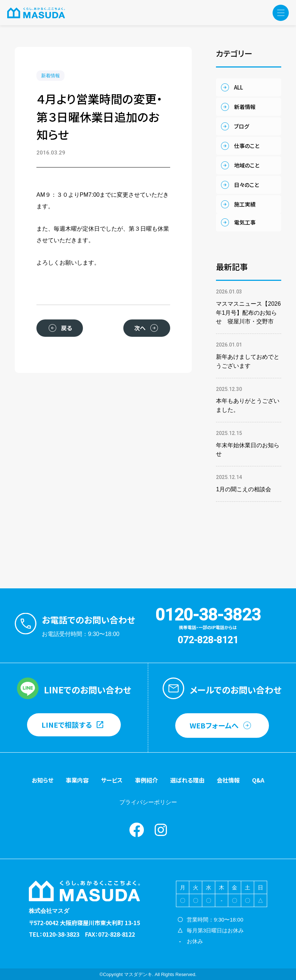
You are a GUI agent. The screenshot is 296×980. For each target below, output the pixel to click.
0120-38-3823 (208, 615)
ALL (238, 87)
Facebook (137, 830)
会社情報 (228, 780)
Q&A (258, 780)
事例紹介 (146, 780)
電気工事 (245, 222)
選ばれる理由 (187, 780)
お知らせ (43, 780)
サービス (112, 780)
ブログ (242, 126)
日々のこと (246, 185)
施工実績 (245, 204)
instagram (161, 830)
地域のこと (247, 165)
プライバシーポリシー (148, 802)
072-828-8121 (208, 640)
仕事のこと (247, 146)
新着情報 (50, 76)
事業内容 (77, 780)
